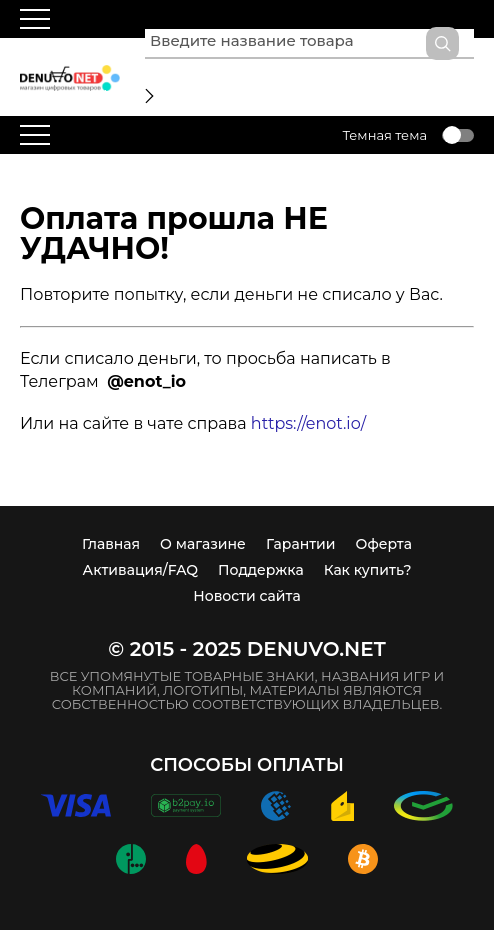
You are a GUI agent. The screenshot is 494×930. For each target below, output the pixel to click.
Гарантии (301, 544)
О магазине (203, 544)
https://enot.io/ (308, 423)
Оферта (384, 544)
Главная (111, 544)
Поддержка (261, 570)
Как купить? (368, 570)
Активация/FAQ (141, 570)
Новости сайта (246, 596)
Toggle (458, 135)
